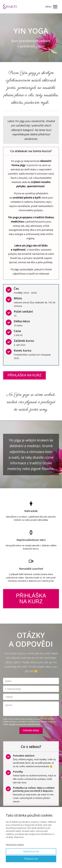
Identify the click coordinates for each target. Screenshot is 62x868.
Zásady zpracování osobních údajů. (25, 724)
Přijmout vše (31, 859)
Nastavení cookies (15, 844)
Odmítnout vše (31, 851)
